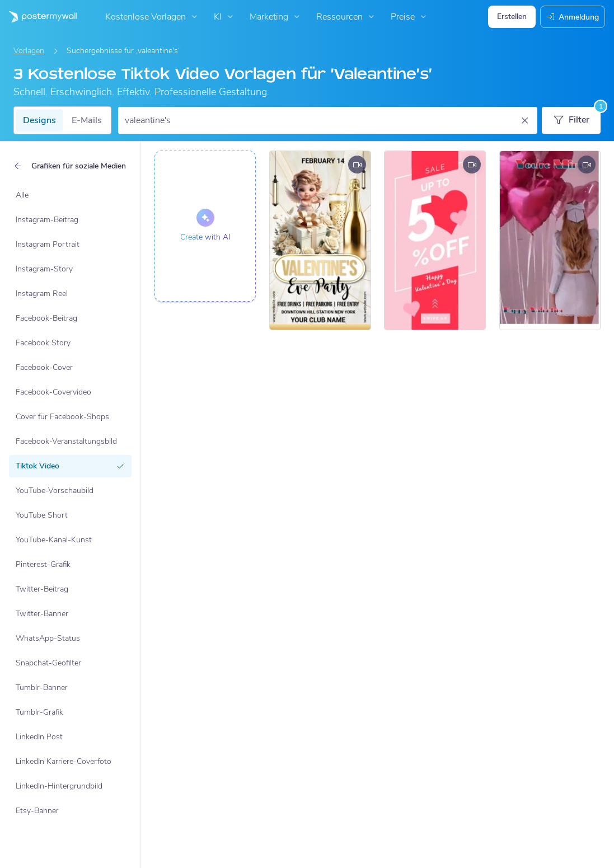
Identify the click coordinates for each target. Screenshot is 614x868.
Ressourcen (346, 17)
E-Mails (87, 120)
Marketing (276, 17)
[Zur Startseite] (39, 17)
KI (225, 17)
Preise (410, 17)
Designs (39, 120)
